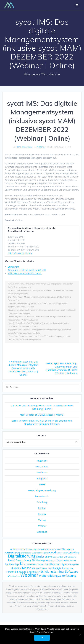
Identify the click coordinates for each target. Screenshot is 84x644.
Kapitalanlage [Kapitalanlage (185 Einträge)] (12, 564)
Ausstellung (42, 467)
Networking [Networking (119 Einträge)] (68, 568)
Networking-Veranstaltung (42, 490)
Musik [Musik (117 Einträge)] (45, 568)
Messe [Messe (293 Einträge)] (27, 568)
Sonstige (42, 514)
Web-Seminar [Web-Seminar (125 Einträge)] (14, 576)
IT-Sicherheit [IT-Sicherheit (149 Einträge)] (64, 560)
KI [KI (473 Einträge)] (22, 564)
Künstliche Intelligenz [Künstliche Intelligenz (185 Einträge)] (56, 564)
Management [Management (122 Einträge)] (74, 564)
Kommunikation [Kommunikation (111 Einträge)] (30, 564)
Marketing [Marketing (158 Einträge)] (16, 568)
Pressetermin (42, 496)
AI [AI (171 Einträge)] (11, 549)
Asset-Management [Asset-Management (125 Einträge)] (65, 549)
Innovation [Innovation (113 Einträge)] (51, 560)
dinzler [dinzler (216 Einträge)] (40, 557)
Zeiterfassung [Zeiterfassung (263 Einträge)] (67, 576)
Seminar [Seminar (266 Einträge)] (59, 572)
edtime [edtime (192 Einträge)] (49, 557)
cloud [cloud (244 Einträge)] (52, 552)
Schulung (42, 502)
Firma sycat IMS (24, 147)
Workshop (42, 532)
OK (42, 638)
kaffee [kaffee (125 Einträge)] (73, 560)
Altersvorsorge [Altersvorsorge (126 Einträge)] (32, 549)
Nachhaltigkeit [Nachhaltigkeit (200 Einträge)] (55, 568)
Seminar (42, 508)
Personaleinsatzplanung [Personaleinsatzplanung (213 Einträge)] (20, 572)
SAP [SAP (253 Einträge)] (38, 572)
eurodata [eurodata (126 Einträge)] (72, 557)
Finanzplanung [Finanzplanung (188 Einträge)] (23, 560)
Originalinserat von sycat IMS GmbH (27, 270)
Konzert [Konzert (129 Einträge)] (41, 564)
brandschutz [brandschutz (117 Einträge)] (26, 553)
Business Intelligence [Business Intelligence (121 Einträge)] (40, 553)
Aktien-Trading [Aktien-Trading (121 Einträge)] (19, 549)
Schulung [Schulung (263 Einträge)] (47, 572)
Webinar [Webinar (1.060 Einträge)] (29, 575)
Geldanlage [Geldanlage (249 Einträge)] (39, 560)
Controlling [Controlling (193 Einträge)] (73, 553)
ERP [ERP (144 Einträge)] (66, 557)
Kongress (42, 478)
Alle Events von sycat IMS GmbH (25, 273)
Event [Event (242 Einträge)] (12, 560)
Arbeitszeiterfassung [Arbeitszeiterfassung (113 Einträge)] (48, 549)
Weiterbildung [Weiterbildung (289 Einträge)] (48, 576)
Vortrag (42, 520)
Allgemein (42, 461)
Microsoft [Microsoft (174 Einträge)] (37, 568)
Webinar (41, 147)
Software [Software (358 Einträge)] (72, 571)
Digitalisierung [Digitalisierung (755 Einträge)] (22, 556)
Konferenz (42, 473)
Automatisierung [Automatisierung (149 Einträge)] (13, 553)
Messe (42, 484)
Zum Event (14, 267)
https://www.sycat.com (20, 253)
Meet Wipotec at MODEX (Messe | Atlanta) (42, 415)
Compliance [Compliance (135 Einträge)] (62, 553)
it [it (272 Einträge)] (57, 560)
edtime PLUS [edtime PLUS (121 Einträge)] (58, 557)
